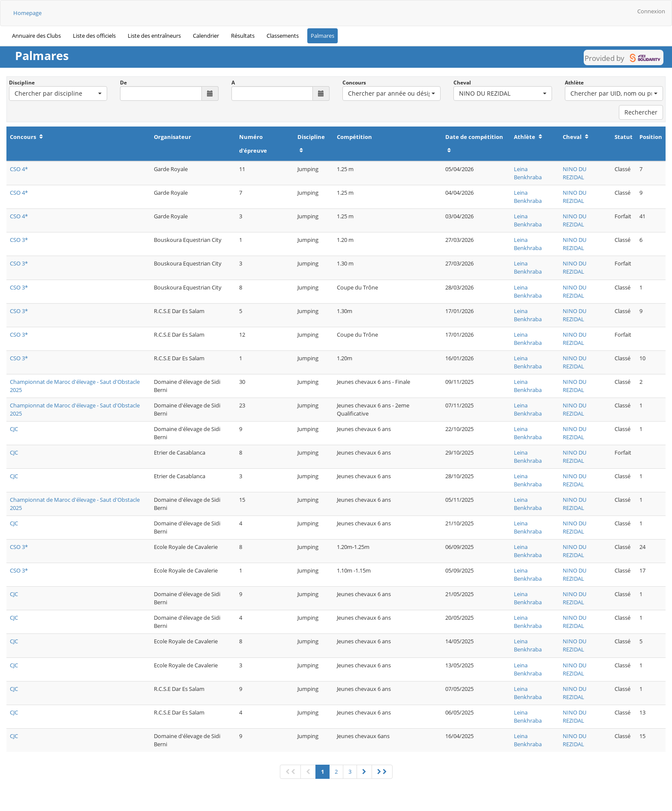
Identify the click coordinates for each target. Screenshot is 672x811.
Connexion (651, 11)
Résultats (243, 36)
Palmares (322, 36)
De (123, 83)
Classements (283, 36)
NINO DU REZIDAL (574, 173)
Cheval (462, 83)
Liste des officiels (94, 36)
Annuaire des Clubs (36, 36)
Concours (354, 83)
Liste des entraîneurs (154, 36)
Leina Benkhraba (528, 173)
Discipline (22, 83)
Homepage (27, 13)
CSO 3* (19, 240)
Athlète (574, 83)
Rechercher (641, 112)
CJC (14, 429)
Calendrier (206, 36)
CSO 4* (19, 169)
